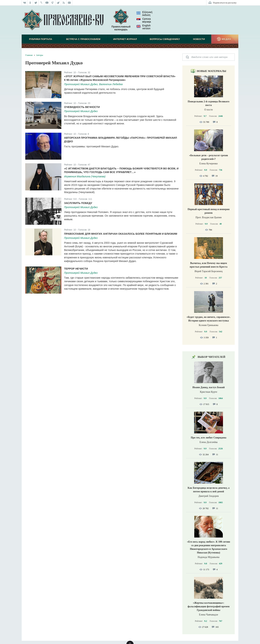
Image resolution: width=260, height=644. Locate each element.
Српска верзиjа (144, 20)
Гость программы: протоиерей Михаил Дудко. (92, 146)
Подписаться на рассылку (225, 3)
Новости (199, 39)
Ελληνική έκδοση (144, 14)
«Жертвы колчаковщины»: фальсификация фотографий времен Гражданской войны (209, 606)
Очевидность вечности (82, 107)
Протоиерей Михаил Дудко (81, 111)
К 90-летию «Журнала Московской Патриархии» (95, 80)
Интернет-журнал (125, 39)
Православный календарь (121, 22)
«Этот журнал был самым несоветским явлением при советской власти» (120, 76)
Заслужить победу (78, 203)
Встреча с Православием (83, 39)
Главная (29, 55)
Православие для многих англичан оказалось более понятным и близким (121, 234)
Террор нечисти (76, 269)
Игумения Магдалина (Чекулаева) (85, 176)
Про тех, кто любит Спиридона (209, 438)
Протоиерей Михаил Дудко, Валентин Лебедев (93, 84)
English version (144, 27)
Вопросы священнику (165, 39)
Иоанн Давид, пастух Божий (209, 387)
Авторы (39, 55)
